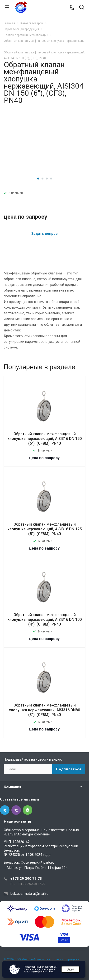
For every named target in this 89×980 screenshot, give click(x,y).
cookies (50, 972)
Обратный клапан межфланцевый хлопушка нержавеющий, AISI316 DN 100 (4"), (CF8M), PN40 (45, 620)
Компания (12, 787)
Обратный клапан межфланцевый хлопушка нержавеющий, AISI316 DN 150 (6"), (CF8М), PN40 (45, 439)
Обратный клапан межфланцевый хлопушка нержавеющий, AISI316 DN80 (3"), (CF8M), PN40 (44, 710)
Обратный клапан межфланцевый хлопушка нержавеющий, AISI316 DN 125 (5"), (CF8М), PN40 (45, 529)
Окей (70, 969)
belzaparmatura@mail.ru (29, 894)
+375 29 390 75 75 (26, 879)
